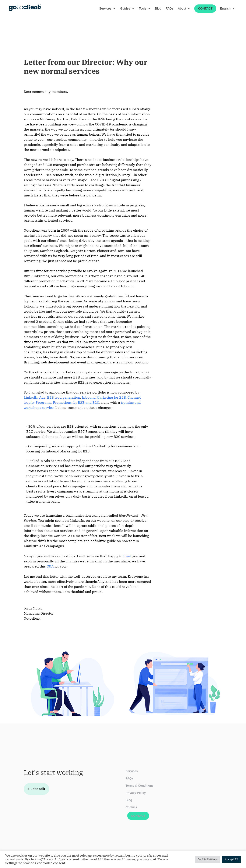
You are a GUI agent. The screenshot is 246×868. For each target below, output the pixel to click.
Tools (145, 8)
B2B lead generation (64, 397)
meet (127, 556)
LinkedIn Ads (35, 397)
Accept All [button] (231, 859)
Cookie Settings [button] (208, 859)
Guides (127, 8)
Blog (158, 8)
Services (108, 8)
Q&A (50, 566)
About (184, 8)
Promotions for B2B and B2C (76, 402)
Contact (205, 8)
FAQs (170, 8)
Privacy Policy (136, 793)
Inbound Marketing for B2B (104, 397)
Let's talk (38, 789)
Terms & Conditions (140, 786)
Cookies (131, 807)
